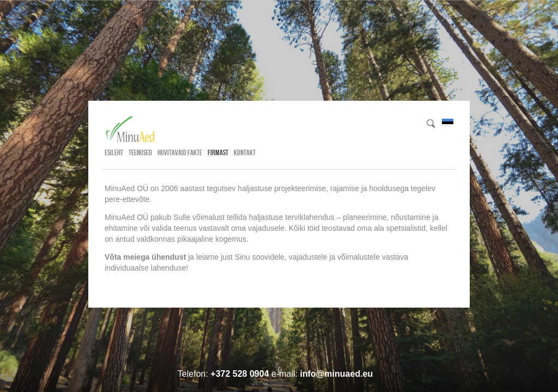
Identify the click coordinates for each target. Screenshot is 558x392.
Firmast (218, 152)
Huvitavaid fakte (180, 152)
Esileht (114, 152)
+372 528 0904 (239, 374)
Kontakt (245, 152)
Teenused (140, 152)
